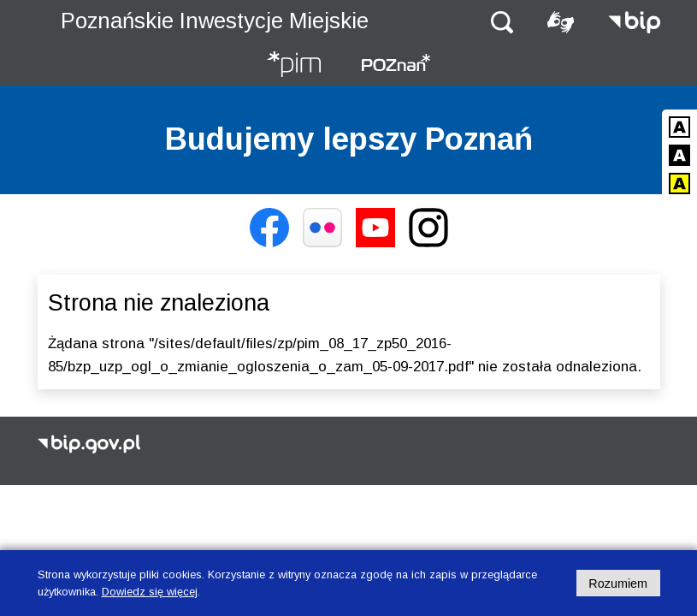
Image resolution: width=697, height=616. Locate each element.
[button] (502, 21)
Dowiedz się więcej (150, 592)
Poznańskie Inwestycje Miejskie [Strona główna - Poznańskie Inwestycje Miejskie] (215, 21)
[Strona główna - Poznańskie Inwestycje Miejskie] (293, 65)
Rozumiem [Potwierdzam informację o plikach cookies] (618, 583)
